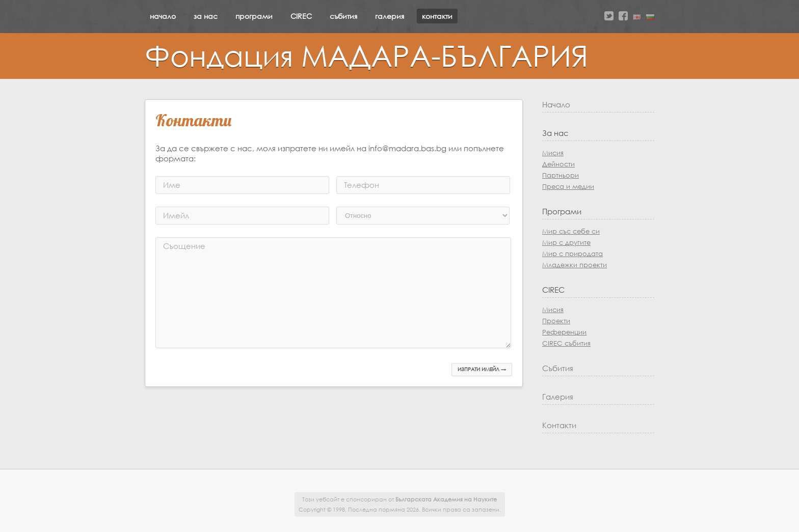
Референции (564, 332)
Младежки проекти (575, 265)
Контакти (559, 425)
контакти (437, 16)
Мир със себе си (571, 231)
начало (163, 16)
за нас (206, 16)
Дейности (558, 164)
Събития (558, 368)
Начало (556, 104)
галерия (390, 16)
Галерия (558, 397)
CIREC (301, 16)
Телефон (362, 185)
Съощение (184, 246)
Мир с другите (566, 243)
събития (343, 16)
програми (254, 16)
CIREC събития (566, 343)
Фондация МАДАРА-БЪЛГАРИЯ (366, 55)
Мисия (553, 153)
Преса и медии (568, 187)
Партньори (561, 175)
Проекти (556, 321)
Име (172, 185)
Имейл (176, 215)
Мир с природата (572, 254)
